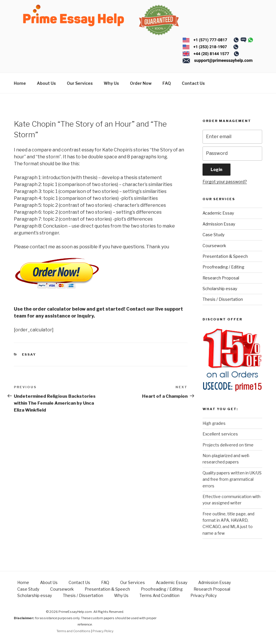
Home (20, 83)
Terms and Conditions (73, 631)
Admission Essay (219, 224)
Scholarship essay (220, 289)
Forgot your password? (225, 182)
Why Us (111, 83)
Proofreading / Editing (223, 267)
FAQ (167, 83)
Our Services (80, 83)
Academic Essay (218, 213)
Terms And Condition (159, 595)
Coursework (214, 246)
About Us (46, 83)
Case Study (213, 235)
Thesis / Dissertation (223, 299)
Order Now (141, 83)
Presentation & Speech (225, 256)
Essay (29, 354)
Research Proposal (221, 278)
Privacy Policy (204, 595)
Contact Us (193, 83)
